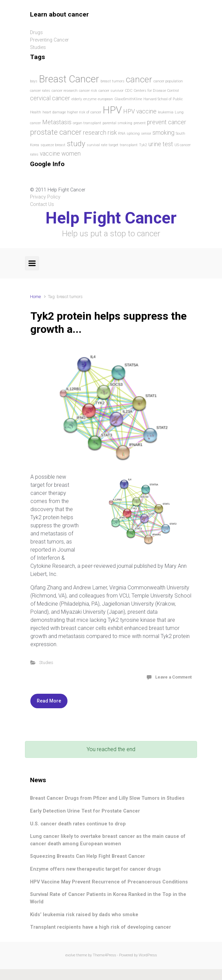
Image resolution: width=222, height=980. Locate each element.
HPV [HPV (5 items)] (112, 110)
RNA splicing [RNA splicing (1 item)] (129, 134)
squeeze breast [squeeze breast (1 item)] (53, 145)
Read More (49, 701)
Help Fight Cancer (111, 218)
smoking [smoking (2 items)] (163, 133)
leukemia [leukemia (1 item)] (166, 112)
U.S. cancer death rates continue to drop (78, 824)
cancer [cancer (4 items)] (139, 79)
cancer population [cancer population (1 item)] (168, 81)
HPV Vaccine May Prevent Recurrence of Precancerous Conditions (109, 882)
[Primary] (32, 263)
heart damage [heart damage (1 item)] (54, 112)
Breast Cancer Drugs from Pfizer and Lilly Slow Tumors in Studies (107, 798)
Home (35, 297)
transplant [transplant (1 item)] (129, 145)
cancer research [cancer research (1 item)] (65, 91)
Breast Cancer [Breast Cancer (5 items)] (69, 79)
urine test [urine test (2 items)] (161, 144)
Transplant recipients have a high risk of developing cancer (101, 927)
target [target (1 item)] (114, 145)
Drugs (36, 33)
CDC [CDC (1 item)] (129, 91)
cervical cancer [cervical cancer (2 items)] (50, 98)
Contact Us (42, 204)
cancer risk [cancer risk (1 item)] (88, 91)
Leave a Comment (173, 677)
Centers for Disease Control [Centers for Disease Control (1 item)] (156, 91)
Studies (46, 663)
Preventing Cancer (49, 40)
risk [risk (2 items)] (112, 133)
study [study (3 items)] (76, 143)
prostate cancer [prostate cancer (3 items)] (56, 132)
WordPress (148, 955)
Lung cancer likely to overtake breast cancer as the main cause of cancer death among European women (108, 840)
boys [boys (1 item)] (34, 81)
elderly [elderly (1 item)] (77, 99)
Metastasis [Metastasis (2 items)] (57, 122)
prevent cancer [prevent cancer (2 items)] (167, 122)
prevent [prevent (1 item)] (140, 123)
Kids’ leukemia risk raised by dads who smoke (84, 915)
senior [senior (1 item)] (146, 134)
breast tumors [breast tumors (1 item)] (113, 81)
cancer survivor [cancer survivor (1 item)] (111, 91)
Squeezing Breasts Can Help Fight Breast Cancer (88, 856)
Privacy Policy (45, 197)
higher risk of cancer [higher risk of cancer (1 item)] (84, 112)
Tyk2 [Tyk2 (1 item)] (143, 145)
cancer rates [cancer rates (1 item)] (40, 91)
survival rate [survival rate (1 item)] (97, 145)
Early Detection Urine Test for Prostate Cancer (85, 811)
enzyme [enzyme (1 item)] (90, 99)
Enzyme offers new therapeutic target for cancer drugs (95, 869)
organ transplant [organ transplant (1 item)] (87, 123)
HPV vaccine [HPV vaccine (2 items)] (140, 111)
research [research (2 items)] (95, 133)
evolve (70, 955)
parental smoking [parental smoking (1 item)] (117, 123)
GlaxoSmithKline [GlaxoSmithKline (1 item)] (128, 99)
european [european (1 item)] (105, 99)
